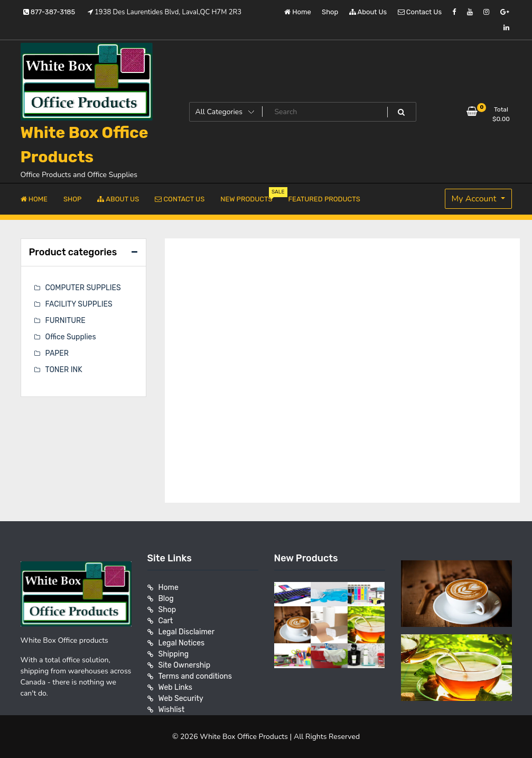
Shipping (174, 654)
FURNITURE (66, 321)
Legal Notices (182, 643)
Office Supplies (71, 337)
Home (298, 12)
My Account (475, 199)
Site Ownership (185, 665)
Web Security (181, 699)
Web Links (176, 687)
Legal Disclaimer (187, 632)
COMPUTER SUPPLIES (83, 288)
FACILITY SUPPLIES (79, 304)
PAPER (57, 353)
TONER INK (64, 370)
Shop (330, 12)
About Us (368, 12)
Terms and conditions (195, 676)
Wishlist (172, 710)
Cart (166, 621)
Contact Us (420, 12)
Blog (166, 599)
